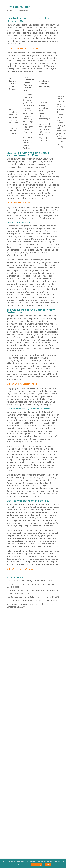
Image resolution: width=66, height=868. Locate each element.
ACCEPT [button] (48, 865)
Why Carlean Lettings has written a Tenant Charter (30, 584)
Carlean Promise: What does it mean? (24, 601)
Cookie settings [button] (37, 865)
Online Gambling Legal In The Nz (22, 384)
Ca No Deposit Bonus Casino (20, 203)
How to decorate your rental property (24, 597)
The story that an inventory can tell (23, 581)
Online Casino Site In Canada (20, 569)
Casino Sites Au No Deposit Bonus (22, 48)
